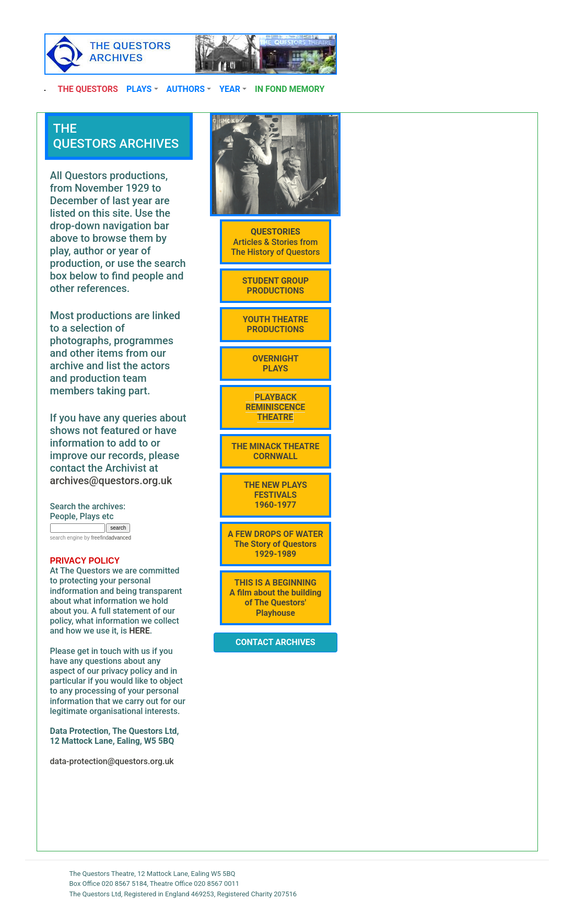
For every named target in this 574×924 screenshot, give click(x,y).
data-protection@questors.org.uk (112, 761)
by (95, 538)
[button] (142, 89)
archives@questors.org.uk (111, 481)
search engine (67, 538)
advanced (120, 538)
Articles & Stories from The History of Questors (275, 242)
